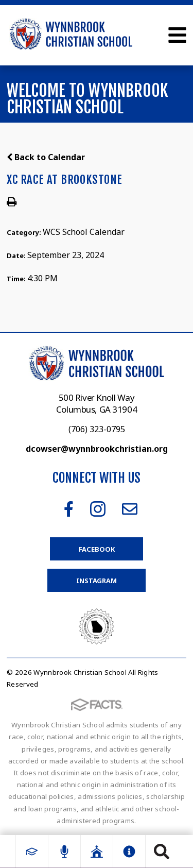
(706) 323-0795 (97, 429)
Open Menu (177, 35)
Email (130, 509)
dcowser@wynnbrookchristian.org (97, 449)
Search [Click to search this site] (162, 852)
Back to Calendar (46, 157)
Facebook (69, 509)
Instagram (98, 509)
